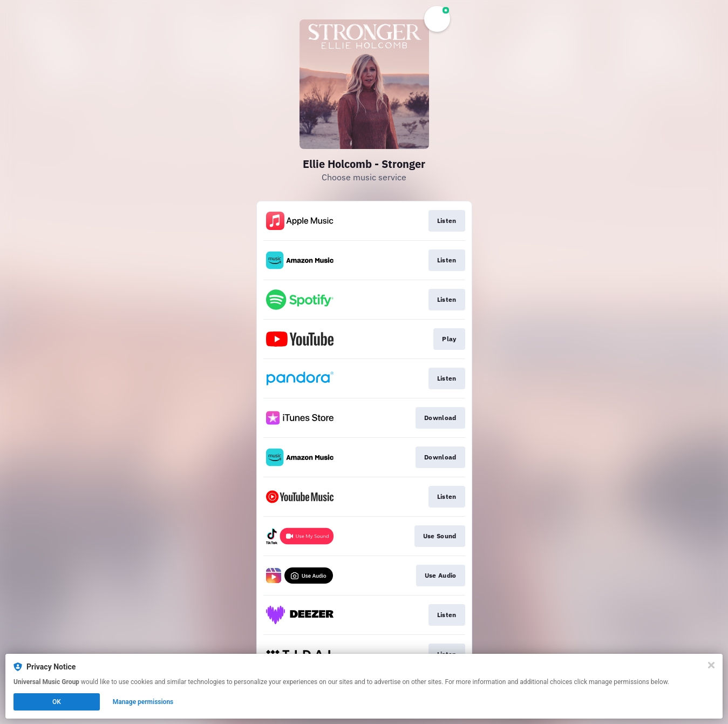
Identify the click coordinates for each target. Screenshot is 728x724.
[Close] (711, 665)
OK (57, 702)
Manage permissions (143, 702)
